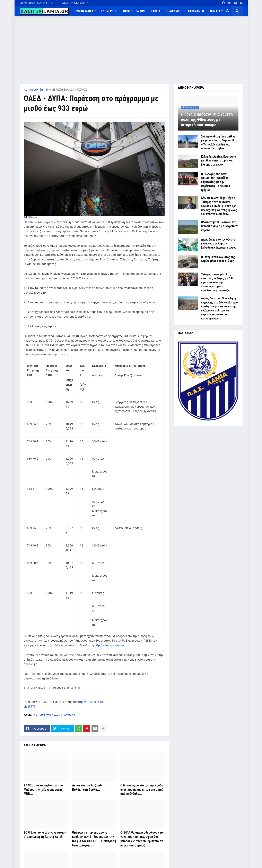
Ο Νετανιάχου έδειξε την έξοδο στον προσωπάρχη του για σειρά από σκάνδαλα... (142, 790)
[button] (227, 11)
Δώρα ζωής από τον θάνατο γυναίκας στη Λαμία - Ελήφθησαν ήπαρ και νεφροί (218, 244)
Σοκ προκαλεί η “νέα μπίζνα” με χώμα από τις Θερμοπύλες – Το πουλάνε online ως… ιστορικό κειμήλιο (219, 143)
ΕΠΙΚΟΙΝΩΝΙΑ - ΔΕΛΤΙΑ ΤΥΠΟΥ (37, 3)
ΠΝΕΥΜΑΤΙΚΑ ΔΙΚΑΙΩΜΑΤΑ (73, 3)
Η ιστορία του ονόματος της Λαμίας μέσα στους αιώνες (218, 259)
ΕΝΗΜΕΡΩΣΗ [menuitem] (109, 11)
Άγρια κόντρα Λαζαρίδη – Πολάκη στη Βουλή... (89, 787)
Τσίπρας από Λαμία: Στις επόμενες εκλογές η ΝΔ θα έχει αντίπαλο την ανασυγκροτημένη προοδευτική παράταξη (218, 282)
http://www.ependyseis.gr (111, 645)
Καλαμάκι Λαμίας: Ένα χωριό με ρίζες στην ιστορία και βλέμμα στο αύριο (218, 161)
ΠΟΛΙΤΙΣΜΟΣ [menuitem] (173, 11)
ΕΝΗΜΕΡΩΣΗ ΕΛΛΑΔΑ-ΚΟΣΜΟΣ (66, 90)
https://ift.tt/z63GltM (91, 702)
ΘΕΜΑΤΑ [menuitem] (215, 11)
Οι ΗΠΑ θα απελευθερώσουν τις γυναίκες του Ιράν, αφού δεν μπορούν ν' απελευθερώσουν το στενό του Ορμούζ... (142, 839)
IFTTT (32, 707)
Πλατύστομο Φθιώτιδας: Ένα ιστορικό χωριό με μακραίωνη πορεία (220, 226)
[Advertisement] (131, 50)
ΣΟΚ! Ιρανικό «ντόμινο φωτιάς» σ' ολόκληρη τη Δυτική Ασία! (45, 835)
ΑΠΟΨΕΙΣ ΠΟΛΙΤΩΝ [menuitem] (134, 11)
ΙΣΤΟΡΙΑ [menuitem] (155, 11)
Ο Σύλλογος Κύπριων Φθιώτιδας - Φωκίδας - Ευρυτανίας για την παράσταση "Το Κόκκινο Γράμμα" (215, 182)
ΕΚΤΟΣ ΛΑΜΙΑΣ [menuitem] (196, 11)
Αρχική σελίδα (33, 90)
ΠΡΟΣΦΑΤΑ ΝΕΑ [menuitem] (84, 11)
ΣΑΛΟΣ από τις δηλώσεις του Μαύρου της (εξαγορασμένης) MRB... (44, 790)
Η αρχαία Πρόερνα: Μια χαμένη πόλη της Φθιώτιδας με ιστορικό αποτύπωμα (207, 119)
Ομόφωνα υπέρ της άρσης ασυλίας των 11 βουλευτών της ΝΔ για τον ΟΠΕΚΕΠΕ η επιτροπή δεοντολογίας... (94, 839)
